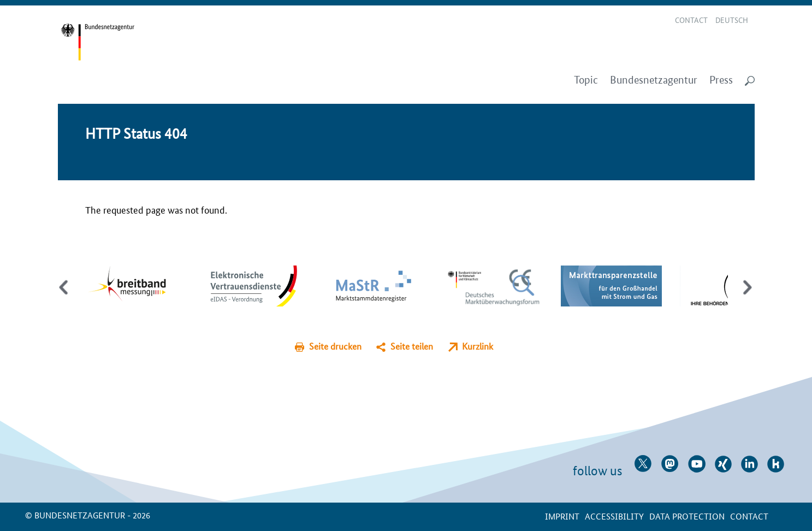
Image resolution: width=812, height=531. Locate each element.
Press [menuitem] (721, 80)
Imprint (562, 516)
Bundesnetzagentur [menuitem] (654, 80)
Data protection (687, 516)
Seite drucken (335, 346)
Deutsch (732, 20)
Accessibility (614, 516)
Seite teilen (412, 346)
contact (749, 516)
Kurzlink (478, 346)
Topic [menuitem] (586, 80)
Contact (691, 20)
